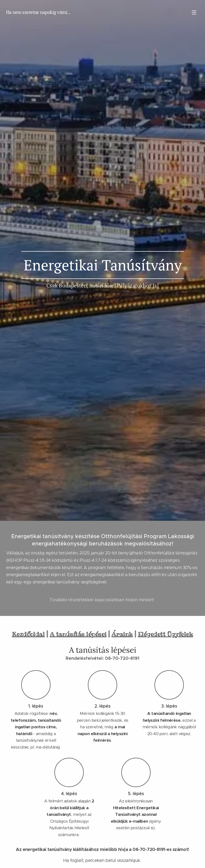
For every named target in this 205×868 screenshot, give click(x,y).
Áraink (122, 634)
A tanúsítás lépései (78, 634)
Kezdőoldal (28, 634)
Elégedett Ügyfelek (165, 634)
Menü (194, 12)
